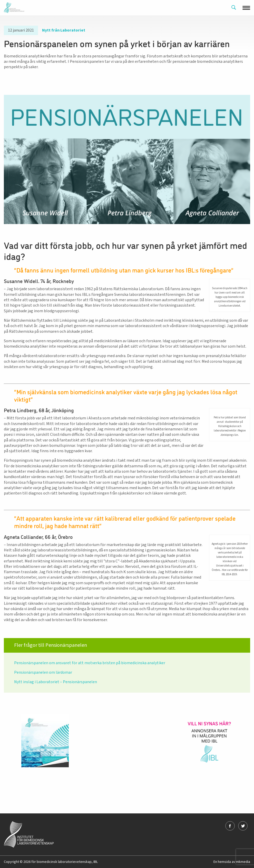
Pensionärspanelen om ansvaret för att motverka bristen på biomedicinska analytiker (90, 663)
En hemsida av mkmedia (232, 862)
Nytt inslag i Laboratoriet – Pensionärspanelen (56, 682)
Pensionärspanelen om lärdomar (43, 672)
